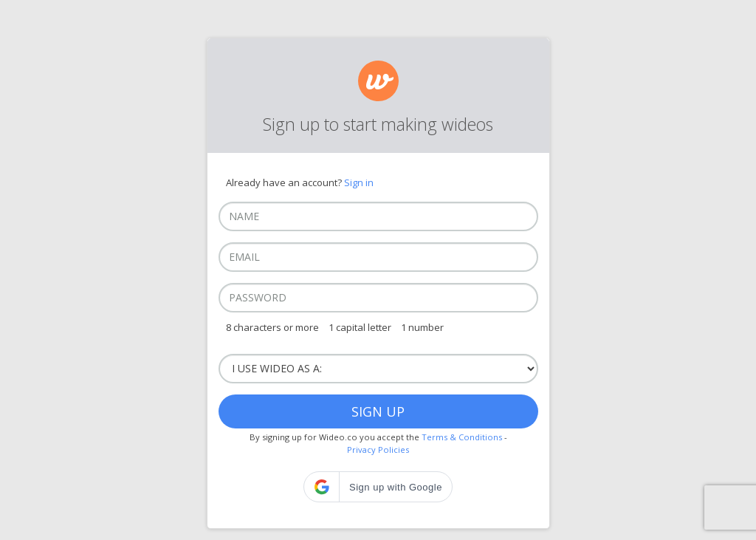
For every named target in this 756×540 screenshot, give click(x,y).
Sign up (378, 411)
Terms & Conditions (462, 437)
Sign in (359, 182)
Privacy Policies (378, 450)
